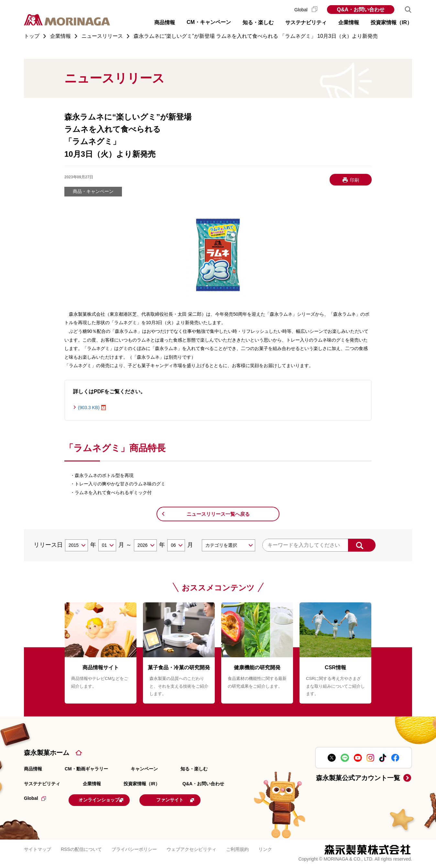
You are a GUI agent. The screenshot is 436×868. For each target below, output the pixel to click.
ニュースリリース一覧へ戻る (218, 514)
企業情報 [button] (349, 22)
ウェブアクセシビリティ (191, 848)
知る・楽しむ (194, 769)
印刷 (354, 180)
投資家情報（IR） (142, 784)
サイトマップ (38, 848)
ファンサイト (193, 799)
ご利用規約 (237, 848)
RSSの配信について (81, 848)
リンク (265, 848)
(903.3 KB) (89, 408)
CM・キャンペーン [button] (209, 22)
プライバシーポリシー (134, 848)
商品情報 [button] (165, 22)
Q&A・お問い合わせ (361, 10)
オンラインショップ (109, 799)
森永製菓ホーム (47, 753)
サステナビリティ (42, 784)
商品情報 (33, 769)
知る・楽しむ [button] (258, 22)
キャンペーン (144, 769)
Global (306, 10)
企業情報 (92, 784)
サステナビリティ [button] (306, 22)
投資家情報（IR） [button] (391, 22)
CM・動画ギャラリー (86, 769)
